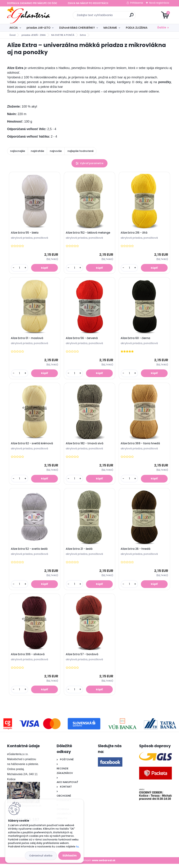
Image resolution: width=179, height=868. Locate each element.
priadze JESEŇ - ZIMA (34, 35)
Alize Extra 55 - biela (25, 233)
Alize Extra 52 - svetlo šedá (30, 552)
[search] (132, 16)
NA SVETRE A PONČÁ (63, 35)
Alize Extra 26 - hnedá (136, 552)
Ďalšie (162, 27)
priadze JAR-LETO (38, 28)
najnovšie (56, 151)
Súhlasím (69, 856)
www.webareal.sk (104, 865)
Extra (83, 35)
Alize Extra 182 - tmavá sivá (85, 446)
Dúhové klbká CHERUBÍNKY (77, 28)
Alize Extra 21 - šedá (80, 552)
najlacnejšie (18, 151)
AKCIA (14, 28)
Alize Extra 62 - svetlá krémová (32, 446)
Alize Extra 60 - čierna (136, 339)
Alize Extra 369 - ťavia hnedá (141, 446)
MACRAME (110, 28)
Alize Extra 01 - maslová (28, 339)
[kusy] (20, 268)
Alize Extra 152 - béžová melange (88, 233)
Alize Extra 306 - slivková (28, 658)
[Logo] (29, 15)
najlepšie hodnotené (80, 151)
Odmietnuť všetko (41, 856)
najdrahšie (37, 151)
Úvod (12, 35)
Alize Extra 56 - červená (82, 339)
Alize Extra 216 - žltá (135, 233)
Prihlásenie (137, 3)
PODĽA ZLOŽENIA (137, 28)
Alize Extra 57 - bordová (83, 658)
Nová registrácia (159, 3)
